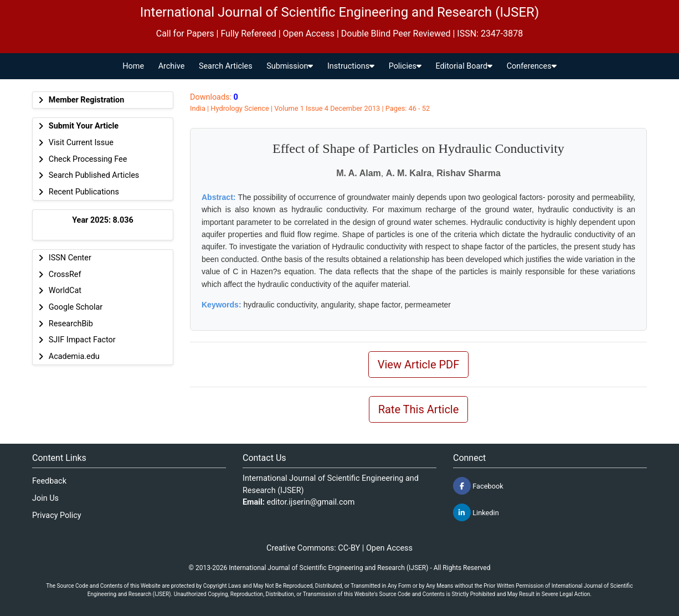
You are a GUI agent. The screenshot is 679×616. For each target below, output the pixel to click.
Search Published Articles (94, 175)
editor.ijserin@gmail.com (311, 502)
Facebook (478, 486)
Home (133, 66)
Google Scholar (76, 307)
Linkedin (476, 512)
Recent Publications (84, 192)
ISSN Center (70, 258)
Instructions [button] (351, 66)
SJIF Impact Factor (82, 340)
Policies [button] (405, 66)
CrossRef (65, 274)
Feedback (49, 481)
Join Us (45, 498)
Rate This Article (419, 409)
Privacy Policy (57, 515)
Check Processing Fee (88, 159)
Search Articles (226, 66)
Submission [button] (290, 66)
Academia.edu (74, 356)
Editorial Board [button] (464, 66)
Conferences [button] (532, 66)
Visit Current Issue (81, 143)
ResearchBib (71, 324)
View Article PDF (419, 365)
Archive (172, 66)
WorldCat (65, 291)
